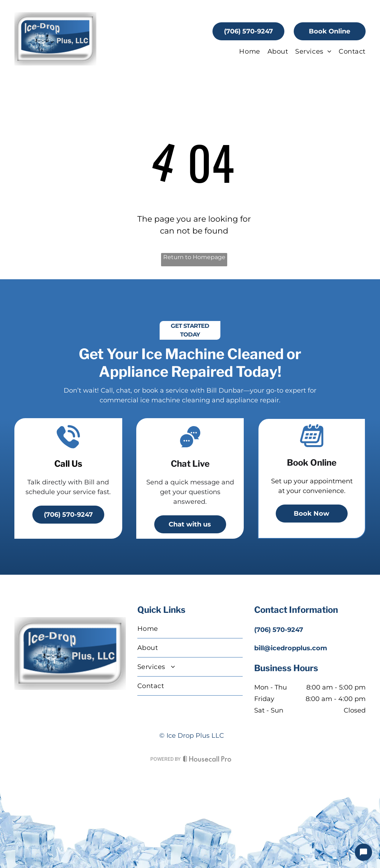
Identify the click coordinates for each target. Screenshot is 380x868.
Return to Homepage (194, 257)
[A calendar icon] (312, 447)
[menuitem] (246, 51)
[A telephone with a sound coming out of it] (68, 448)
